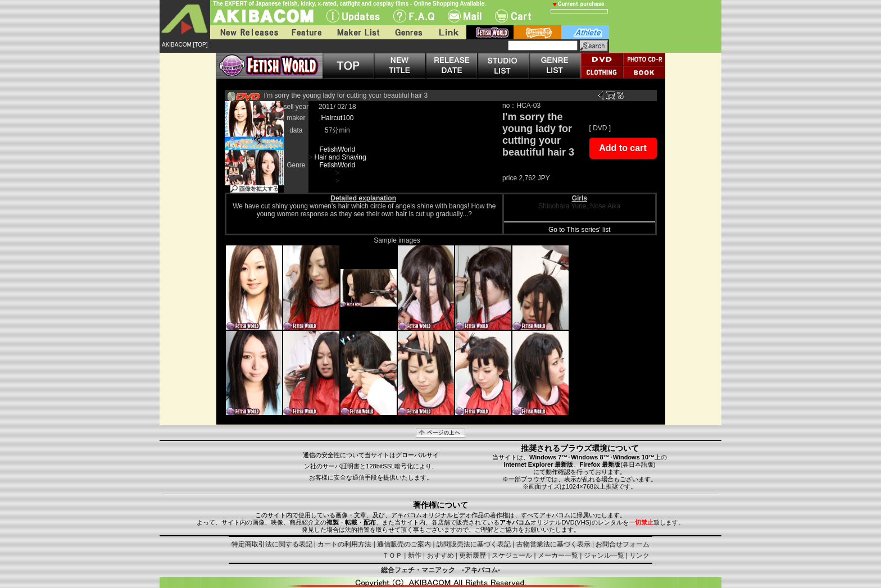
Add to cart (623, 148)
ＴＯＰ (392, 555)
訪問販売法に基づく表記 (474, 544)
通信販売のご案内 (404, 544)
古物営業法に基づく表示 (553, 544)
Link (448, 32)
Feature (306, 32)
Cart (513, 16)
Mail (465, 16)
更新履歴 (473, 555)
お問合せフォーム (623, 544)
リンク (639, 555)
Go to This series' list (580, 230)
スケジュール (512, 555)
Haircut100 (337, 118)
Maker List (358, 32)
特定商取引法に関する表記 (272, 544)
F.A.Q (414, 16)
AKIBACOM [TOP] (185, 45)
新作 (415, 555)
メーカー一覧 (558, 555)
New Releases (247, 32)
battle (537, 32)
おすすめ (440, 555)
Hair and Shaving (340, 157)
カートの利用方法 (344, 544)
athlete (585, 32)
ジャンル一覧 (604, 555)
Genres (408, 32)
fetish (490, 32)
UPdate (353, 16)
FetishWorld (337, 149)
